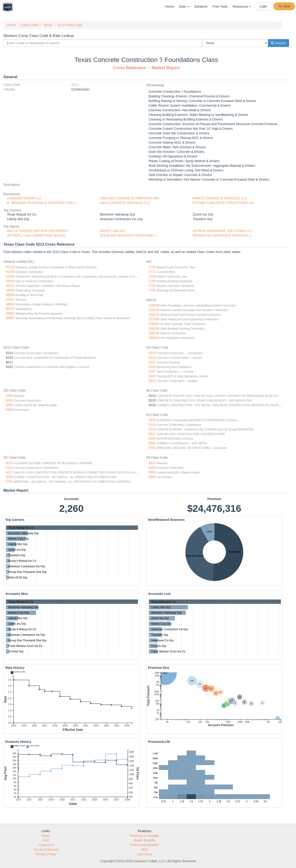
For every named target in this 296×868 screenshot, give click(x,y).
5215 (152, 429)
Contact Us (46, 845)
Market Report (166, 68)
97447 (10, 300)
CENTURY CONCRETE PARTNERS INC (129, 198)
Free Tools (220, 6)
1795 (152, 290)
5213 (75, 85)
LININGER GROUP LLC (24, 198)
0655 (9, 410)
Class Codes (30, 25)
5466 (152, 439)
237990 (154, 319)
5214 (152, 358)
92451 (10, 286)
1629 (152, 276)
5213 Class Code (70, 25)
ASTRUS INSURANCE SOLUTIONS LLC (222, 231)
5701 (152, 448)
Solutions (201, 6)
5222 (152, 381)
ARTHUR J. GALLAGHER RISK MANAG (36, 235)
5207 (152, 371)
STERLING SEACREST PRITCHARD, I (128, 235)
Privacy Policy (46, 854)
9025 (9, 463)
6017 (152, 434)
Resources (242, 6)
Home (170, 6)
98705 (10, 309)
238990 (154, 324)
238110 (154, 310)
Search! (278, 43)
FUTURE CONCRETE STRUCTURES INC (224, 203)
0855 (9, 405)
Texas (48, 25)
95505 (10, 295)
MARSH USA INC (113, 231)
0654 (9, 400)
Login (263, 6)
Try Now (284, 6)
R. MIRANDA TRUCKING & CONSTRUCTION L (42, 203)
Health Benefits (145, 840)
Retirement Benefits (145, 845)
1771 (152, 272)
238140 (154, 333)
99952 (10, 313)
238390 (154, 328)
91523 (10, 267)
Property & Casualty (145, 836)
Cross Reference (129, 68)
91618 (10, 281)
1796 (152, 281)
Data (184, 6)
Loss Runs (145, 854)
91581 (10, 276)
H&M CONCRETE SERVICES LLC (125, 203)
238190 (154, 305)
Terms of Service (46, 849)
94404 (10, 290)
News (46, 836)
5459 (152, 420)
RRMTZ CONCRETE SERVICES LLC (220, 198)
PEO (145, 849)
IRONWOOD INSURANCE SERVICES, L (222, 235)
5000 (152, 443)
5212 (152, 362)
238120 (154, 315)
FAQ (46, 840)
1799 (152, 267)
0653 (9, 396)
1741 (152, 286)
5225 (152, 367)
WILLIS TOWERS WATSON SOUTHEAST (37, 231)
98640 (10, 304)
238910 (154, 338)
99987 (10, 318)
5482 (152, 376)
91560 (10, 272)
